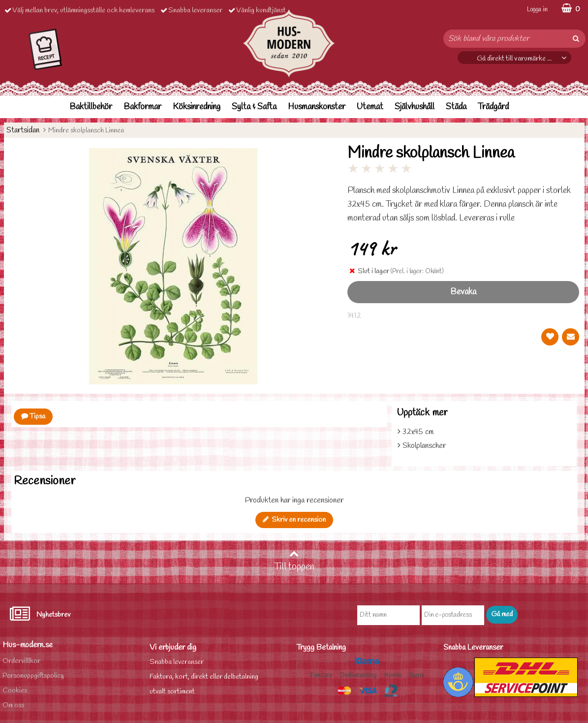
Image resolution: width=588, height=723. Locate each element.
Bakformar (142, 107)
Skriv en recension (294, 520)
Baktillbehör (91, 107)
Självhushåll (415, 107)
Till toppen (294, 561)
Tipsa (33, 417)
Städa (456, 107)
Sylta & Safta (254, 107)
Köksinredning (197, 107)
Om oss (13, 706)
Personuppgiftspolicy (33, 676)
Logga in (537, 10)
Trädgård (493, 107)
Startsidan (23, 130)
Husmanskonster (317, 107)
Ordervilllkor (21, 661)
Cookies (15, 691)
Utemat (370, 107)
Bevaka (463, 292)
